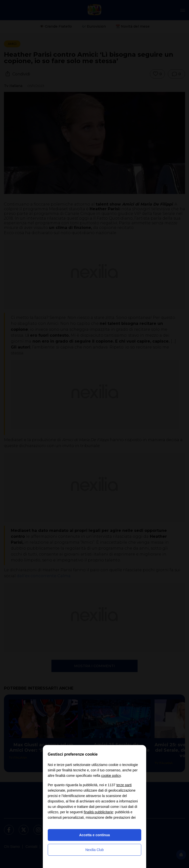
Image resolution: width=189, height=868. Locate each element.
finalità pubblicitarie (98, 812)
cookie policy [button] (111, 776)
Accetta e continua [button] (94, 835)
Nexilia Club (95, 850)
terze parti (124, 785)
